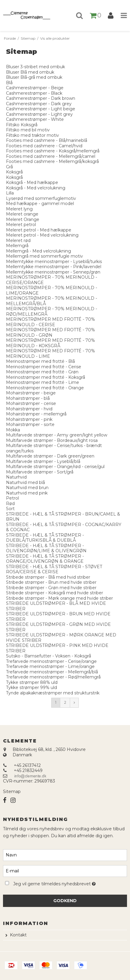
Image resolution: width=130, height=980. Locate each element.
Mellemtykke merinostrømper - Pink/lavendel (54, 267)
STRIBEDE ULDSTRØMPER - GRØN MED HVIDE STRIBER (58, 627)
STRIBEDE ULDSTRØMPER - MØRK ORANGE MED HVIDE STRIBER (61, 638)
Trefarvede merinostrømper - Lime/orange (50, 666)
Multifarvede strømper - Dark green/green (50, 456)
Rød (10, 504)
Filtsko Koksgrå (22, 125)
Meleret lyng (19, 209)
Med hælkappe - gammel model (40, 204)
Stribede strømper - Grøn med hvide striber (51, 588)
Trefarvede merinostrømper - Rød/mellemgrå (53, 677)
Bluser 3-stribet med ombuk (35, 67)
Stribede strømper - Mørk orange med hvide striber (59, 598)
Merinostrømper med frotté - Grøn (42, 372)
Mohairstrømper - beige (31, 393)
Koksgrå (14, 172)
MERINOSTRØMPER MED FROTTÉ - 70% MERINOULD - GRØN (50, 332)
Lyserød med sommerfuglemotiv (41, 198)
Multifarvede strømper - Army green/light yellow (57, 435)
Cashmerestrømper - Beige (35, 88)
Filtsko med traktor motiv (32, 135)
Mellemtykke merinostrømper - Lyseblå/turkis (54, 262)
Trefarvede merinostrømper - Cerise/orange (51, 661)
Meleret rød (18, 240)
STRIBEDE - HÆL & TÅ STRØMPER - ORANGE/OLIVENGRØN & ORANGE (45, 559)
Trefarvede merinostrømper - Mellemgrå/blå (52, 672)
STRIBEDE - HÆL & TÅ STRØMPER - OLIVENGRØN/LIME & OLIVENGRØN (46, 548)
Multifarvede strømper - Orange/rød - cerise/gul (55, 467)
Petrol (12, 498)
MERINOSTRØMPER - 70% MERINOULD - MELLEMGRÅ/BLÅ (52, 301)
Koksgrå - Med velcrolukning (36, 188)
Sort (10, 509)
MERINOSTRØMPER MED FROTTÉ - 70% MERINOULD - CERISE (50, 322)
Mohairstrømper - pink (29, 419)
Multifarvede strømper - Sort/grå (40, 472)
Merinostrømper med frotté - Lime (43, 382)
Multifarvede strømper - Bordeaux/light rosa (52, 440)
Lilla (10, 193)
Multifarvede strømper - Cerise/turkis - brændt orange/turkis (54, 448)
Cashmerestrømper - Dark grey (39, 104)
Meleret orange (22, 214)
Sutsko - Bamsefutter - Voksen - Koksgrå (49, 656)
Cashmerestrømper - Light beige (41, 109)
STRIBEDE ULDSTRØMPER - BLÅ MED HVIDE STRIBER (56, 606)
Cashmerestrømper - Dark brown (41, 98)
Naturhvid (16, 477)
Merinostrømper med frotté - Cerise (44, 367)
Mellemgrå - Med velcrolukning (38, 251)
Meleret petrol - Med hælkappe (39, 230)
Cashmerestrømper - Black (34, 93)
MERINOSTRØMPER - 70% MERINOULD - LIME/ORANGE (52, 290)
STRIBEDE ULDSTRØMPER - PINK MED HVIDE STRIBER (57, 648)
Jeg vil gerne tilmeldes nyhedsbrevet (57, 883)
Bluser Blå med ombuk (30, 72)
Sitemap (12, 792)
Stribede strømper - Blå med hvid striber (48, 577)
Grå (9, 167)
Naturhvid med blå (25, 482)
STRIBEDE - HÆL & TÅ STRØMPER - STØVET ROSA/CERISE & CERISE (54, 569)
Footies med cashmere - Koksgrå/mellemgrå (53, 151)
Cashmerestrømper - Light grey (39, 114)
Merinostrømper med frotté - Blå (40, 361)
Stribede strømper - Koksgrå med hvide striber (55, 593)
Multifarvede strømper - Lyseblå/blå (43, 461)
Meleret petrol (21, 225)
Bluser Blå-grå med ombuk (34, 77)
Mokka (13, 430)
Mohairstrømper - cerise (31, 403)
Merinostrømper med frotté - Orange (45, 388)
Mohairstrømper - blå (28, 398)
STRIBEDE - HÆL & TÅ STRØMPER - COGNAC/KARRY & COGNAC (64, 527)
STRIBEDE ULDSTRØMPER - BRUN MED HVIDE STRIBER (58, 617)
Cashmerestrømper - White (35, 119)
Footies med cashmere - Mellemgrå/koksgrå (52, 161)
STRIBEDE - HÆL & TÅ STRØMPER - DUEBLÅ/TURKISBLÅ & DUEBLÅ (45, 538)
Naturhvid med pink (27, 493)
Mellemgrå (17, 246)
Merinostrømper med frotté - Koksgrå (46, 377)
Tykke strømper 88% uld (32, 682)
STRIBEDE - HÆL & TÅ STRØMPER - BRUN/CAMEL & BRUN (63, 517)
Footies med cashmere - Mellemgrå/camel (51, 156)
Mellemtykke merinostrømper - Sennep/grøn (53, 272)
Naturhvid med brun (27, 488)
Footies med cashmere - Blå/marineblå (47, 140)
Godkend (65, 901)
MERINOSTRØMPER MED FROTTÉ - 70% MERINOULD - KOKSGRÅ (50, 343)
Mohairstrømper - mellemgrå (36, 414)
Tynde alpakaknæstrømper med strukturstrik (53, 693)
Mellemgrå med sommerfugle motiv (44, 256)
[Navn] (65, 855)
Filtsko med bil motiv (28, 130)
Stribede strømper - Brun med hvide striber (51, 582)
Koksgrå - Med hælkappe (32, 182)
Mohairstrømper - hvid (29, 409)
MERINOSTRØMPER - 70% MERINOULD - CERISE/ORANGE (52, 280)
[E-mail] (65, 871)
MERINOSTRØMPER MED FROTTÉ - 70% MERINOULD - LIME (50, 354)
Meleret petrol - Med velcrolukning (42, 235)
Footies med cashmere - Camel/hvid (44, 146)
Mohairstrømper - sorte (30, 424)
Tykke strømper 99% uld (31, 688)
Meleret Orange (23, 219)
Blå (9, 83)
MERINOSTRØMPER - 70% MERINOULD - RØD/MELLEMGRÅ (52, 311)
